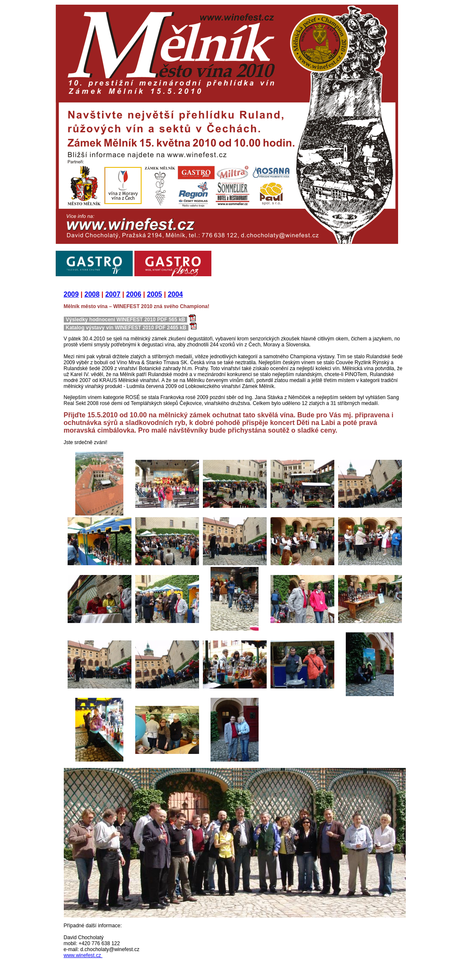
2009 (71, 294)
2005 (154, 294)
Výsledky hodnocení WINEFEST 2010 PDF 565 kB (126, 320)
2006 (134, 294)
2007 (113, 294)
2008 (92, 294)
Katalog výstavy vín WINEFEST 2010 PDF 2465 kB (126, 328)
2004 (175, 294)
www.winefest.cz (83, 955)
